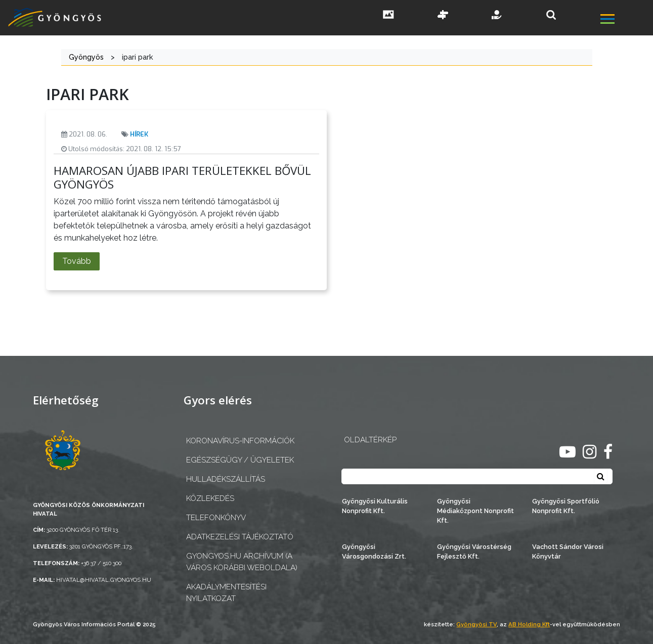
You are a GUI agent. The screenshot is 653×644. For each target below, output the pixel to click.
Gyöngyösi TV (476, 624)
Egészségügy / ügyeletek (240, 460)
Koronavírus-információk (240, 441)
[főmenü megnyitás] (626, 20)
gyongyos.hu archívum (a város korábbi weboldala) (242, 562)
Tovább (77, 261)
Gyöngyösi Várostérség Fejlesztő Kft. (474, 551)
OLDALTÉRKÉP (370, 440)
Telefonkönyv (216, 518)
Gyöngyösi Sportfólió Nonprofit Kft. (566, 506)
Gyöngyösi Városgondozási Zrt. (374, 551)
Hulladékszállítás (226, 479)
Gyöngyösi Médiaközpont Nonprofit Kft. (475, 511)
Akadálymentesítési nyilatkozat (226, 593)
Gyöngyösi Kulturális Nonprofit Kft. (375, 506)
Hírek (139, 134)
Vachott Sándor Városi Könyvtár (568, 551)
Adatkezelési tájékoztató (240, 537)
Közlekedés (210, 498)
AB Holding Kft (529, 624)
